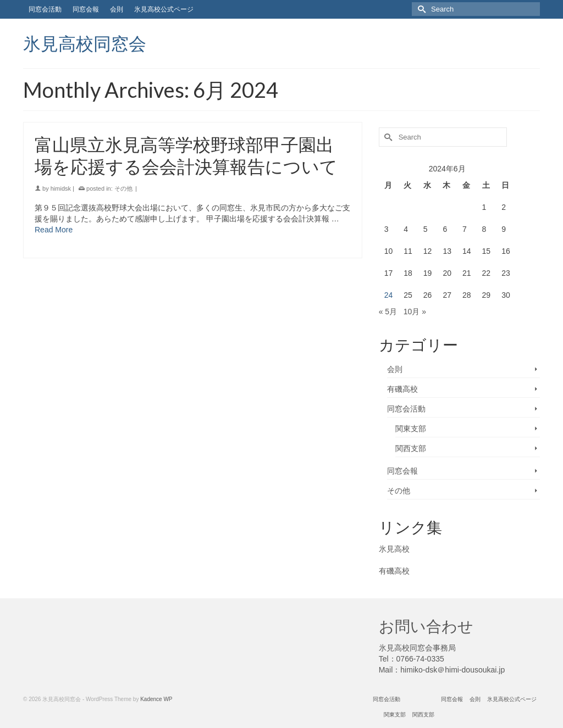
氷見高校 (394, 549)
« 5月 (388, 312)
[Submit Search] (420, 9)
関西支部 (411, 448)
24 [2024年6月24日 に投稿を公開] (389, 295)
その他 (123, 188)
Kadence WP (156, 699)
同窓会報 (402, 471)
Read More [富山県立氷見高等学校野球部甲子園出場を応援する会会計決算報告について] (54, 230)
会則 (395, 369)
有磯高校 (402, 389)
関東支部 (411, 429)
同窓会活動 (406, 409)
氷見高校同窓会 (85, 43)
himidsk (61, 188)
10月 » (415, 312)
